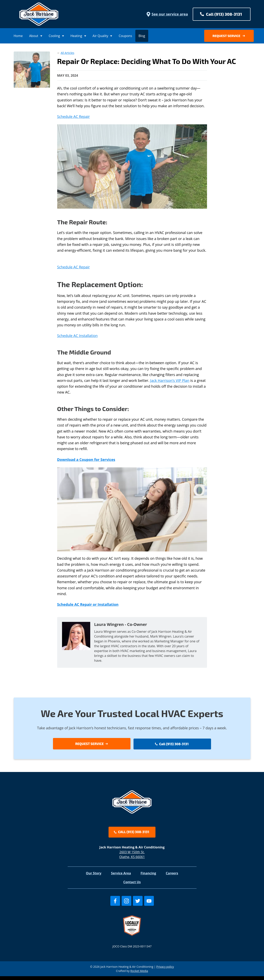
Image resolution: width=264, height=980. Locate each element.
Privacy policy (165, 970)
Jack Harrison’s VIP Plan (170, 380)
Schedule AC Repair (74, 116)
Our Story (94, 877)
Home (18, 36)
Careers (172, 877)
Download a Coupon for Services (86, 460)
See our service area (167, 14)
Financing (148, 877)
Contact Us (132, 886)
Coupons (125, 36)
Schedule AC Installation (77, 336)
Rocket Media (139, 975)
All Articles (67, 53)
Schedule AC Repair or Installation (88, 604)
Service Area (121, 877)
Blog (142, 36)
